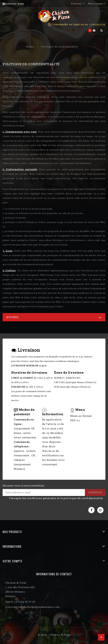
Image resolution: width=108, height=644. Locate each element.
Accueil (12, 317)
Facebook (92, 510)
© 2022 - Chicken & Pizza (54, 635)
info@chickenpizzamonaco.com (39, 607)
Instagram (101, 510)
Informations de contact (54, 574)
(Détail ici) (91, 382)
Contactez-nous (13, 4)
